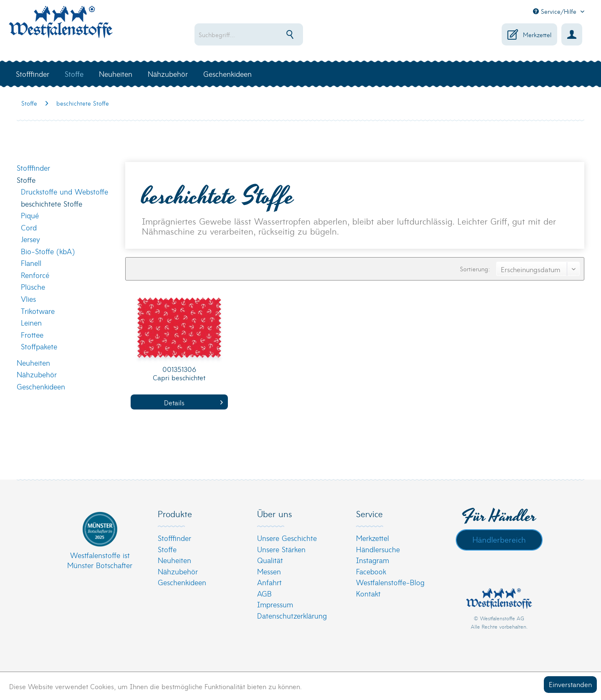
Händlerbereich (499, 539)
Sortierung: (475, 269)
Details (193, 402)
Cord (29, 227)
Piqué (30, 215)
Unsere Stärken (281, 549)
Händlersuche (378, 549)
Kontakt (368, 593)
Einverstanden (570, 684)
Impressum (275, 604)
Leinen (31, 322)
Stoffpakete (39, 346)
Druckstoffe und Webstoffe (64, 191)
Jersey (30, 239)
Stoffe (26, 180)
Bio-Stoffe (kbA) (48, 251)
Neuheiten (33, 363)
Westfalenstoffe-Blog (390, 582)
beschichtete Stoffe (52, 203)
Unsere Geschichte (287, 538)
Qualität (270, 560)
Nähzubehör (37, 374)
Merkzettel (372, 538)
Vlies (28, 299)
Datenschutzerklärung (292, 615)
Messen (269, 571)
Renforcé (35, 275)
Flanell (31, 263)
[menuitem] (276, 34)
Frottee (32, 335)
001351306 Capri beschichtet (179, 373)
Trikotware (38, 311)
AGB (264, 593)
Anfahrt (269, 582)
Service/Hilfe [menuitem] (556, 11)
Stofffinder (33, 168)
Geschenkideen (41, 386)
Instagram (372, 560)
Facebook (371, 571)
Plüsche (33, 287)
